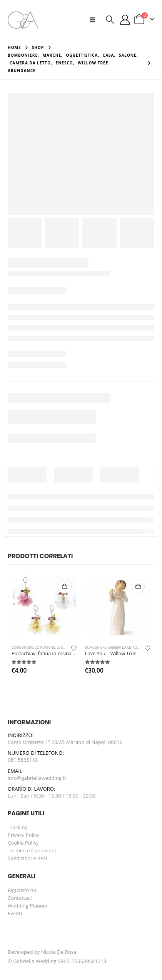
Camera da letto (123, 648)
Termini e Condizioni (32, 850)
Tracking (18, 827)
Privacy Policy (23, 835)
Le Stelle (64, 648)
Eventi (15, 913)
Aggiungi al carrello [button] (65, 587)
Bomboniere (22, 648)
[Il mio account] (125, 20)
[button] (95, 20)
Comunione (45, 648)
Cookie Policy (23, 843)
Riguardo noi (23, 890)
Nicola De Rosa (59, 952)
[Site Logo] (23, 19)
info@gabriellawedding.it (37, 778)
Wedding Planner (28, 906)
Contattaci (20, 898)
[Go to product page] (44, 607)
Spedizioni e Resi (27, 858)
